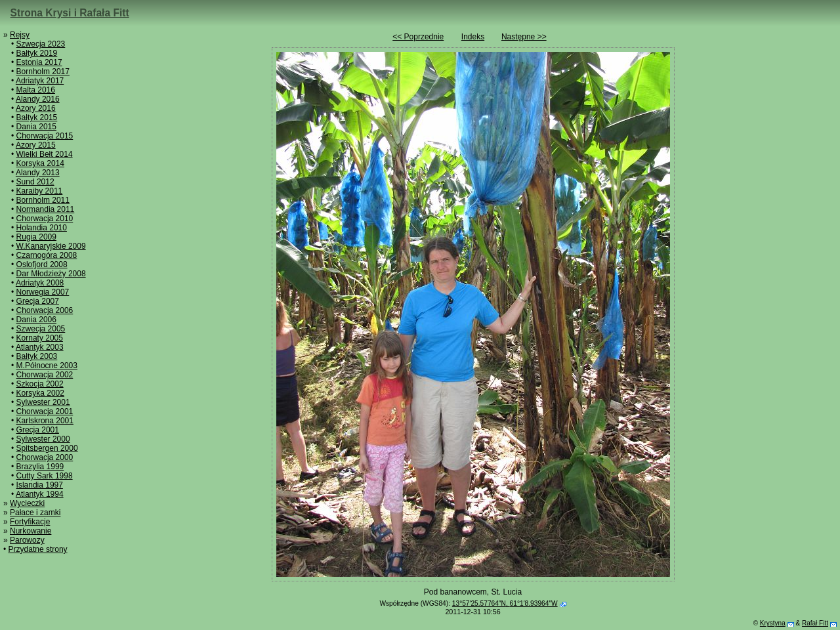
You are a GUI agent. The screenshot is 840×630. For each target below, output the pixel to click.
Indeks (473, 37)
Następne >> (524, 37)
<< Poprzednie (418, 37)
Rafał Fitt (815, 623)
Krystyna (773, 623)
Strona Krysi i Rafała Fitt (70, 13)
